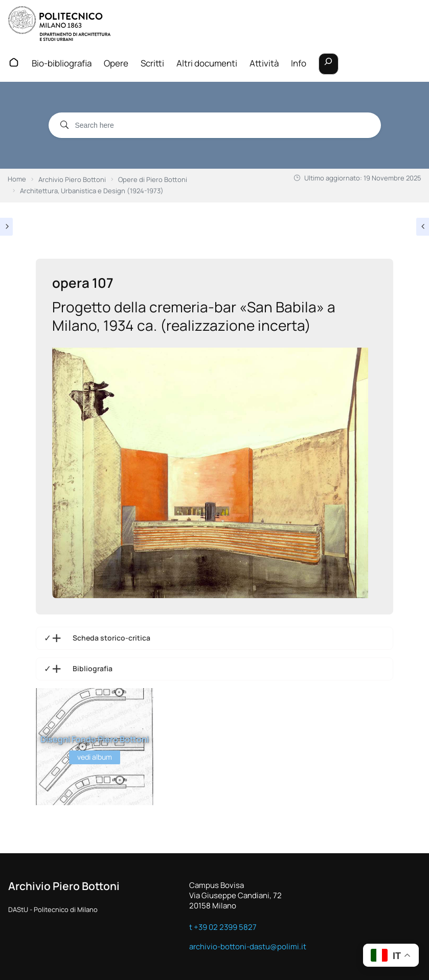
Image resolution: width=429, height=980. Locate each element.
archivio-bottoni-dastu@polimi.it (248, 946)
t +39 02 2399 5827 (223, 927)
